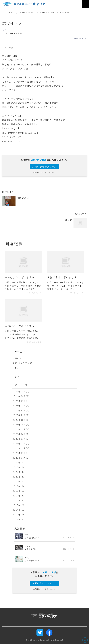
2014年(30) (19, 510)
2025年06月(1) (21, 434)
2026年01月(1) (21, 406)
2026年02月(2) (21, 401)
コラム (16, 368)
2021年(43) (19, 477)
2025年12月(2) (21, 410)
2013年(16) (19, 515)
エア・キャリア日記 (27, 12)
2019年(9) (18, 486)
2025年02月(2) (21, 453)
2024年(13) (19, 462)
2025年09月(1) (21, 425)
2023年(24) (19, 467)
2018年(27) (19, 491)
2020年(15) (19, 481)
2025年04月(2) (21, 443)
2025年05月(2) (21, 439)
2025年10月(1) (21, 420)
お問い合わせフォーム (45, 167)
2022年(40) (19, 472)
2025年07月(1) (21, 429)
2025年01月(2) (21, 458)
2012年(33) (19, 519)
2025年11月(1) (21, 415)
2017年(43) (19, 496)
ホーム (11, 12)
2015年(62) (19, 505)
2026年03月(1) (21, 396)
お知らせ (17, 358)
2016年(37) (19, 500)
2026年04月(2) (21, 391)
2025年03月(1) (21, 448)
